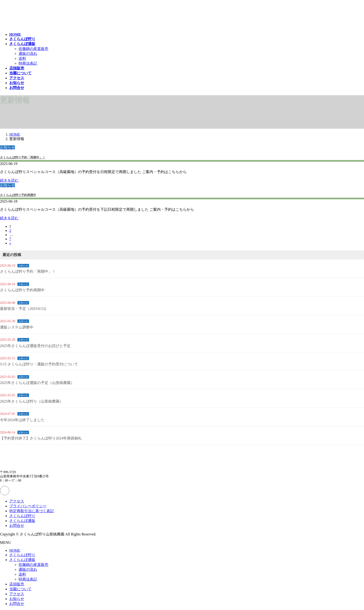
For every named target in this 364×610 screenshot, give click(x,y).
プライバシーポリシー (28, 506)
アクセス (17, 501)
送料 (22, 58)
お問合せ (17, 526)
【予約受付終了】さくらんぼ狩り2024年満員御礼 (41, 438)
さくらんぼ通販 (22, 521)
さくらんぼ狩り (22, 516)
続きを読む (9, 180)
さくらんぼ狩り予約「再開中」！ (23, 157)
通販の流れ (28, 54)
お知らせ (23, 266)
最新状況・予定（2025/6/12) (23, 309)
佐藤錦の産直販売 (33, 49)
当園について (20, 589)
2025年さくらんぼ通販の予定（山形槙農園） (37, 383)
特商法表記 (28, 63)
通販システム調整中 (17, 327)
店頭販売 (17, 584)
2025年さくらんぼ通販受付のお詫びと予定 (35, 346)
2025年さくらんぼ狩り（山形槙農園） (32, 401)
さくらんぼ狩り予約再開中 (18, 195)
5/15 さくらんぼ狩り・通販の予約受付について (39, 364)
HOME (15, 550)
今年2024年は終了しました (22, 420)
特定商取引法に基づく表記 (32, 511)
